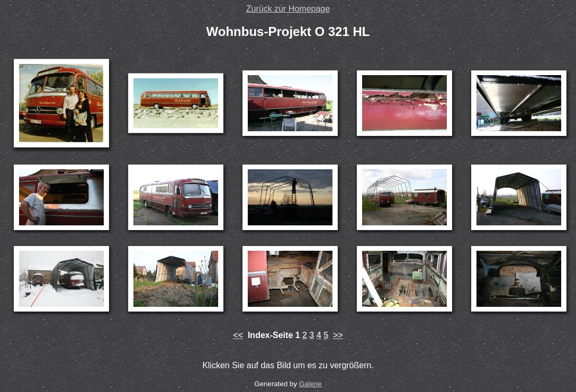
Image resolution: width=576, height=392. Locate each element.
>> (338, 335)
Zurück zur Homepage (288, 9)
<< (238, 335)
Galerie (310, 384)
